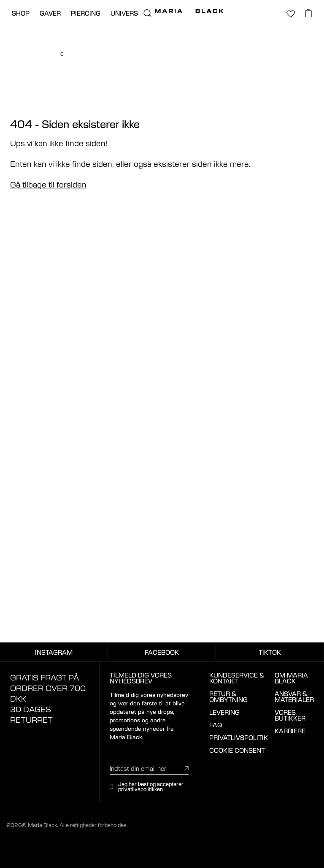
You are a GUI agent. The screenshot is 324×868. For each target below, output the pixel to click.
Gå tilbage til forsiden (48, 184)
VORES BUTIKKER (290, 715)
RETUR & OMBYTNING (228, 697)
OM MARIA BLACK (291, 678)
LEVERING (224, 712)
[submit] (186, 768)
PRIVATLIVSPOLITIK (239, 737)
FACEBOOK (162, 652)
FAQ (216, 725)
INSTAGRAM (54, 652)
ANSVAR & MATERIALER (294, 697)
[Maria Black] (189, 11)
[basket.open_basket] (309, 13)
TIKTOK (270, 652)
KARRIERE (290, 731)
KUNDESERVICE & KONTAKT (237, 678)
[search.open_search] (147, 13)
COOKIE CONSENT (237, 750)
